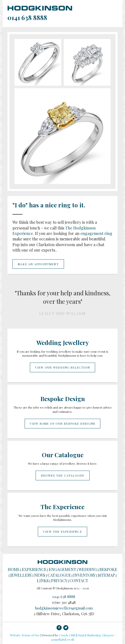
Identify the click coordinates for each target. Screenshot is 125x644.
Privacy (59, 581)
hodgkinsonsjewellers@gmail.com (64, 608)
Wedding (88, 569)
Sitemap (106, 575)
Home (14, 569)
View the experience (62, 531)
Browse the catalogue (63, 475)
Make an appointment (38, 264)
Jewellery (21, 575)
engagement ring (96, 233)
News (40, 575)
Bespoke (108, 569)
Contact (79, 581)
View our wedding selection (62, 367)
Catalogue (59, 575)
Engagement (62, 569)
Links (43, 581)
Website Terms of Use (25, 635)
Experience (34, 569)
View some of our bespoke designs (62, 423)
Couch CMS (67, 635)
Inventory (84, 575)
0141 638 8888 (27, 17)
